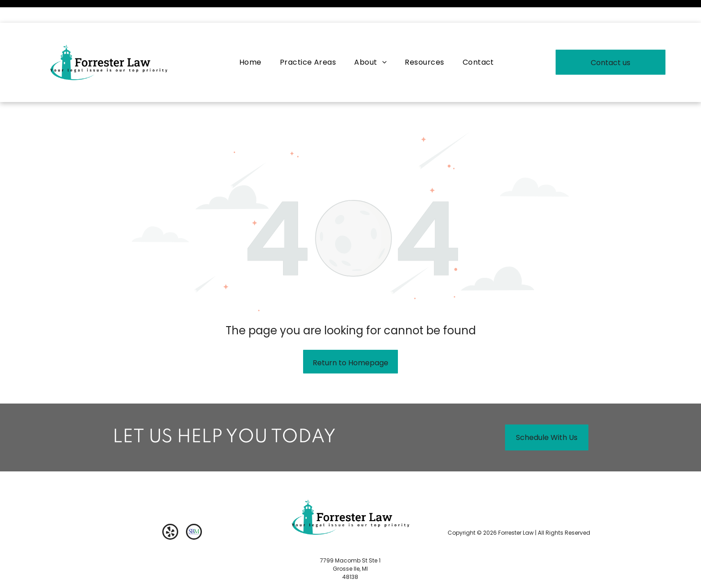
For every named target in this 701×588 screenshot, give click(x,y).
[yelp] (170, 510)
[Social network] (194, 510)
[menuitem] (250, 39)
